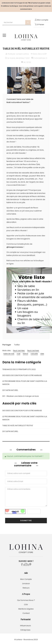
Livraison (26, 583)
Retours (26, 588)
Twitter (17, 345)
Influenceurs (26, 626)
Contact (26, 613)
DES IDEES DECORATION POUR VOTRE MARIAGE (22, 375)
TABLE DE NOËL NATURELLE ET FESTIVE (18, 426)
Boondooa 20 (30, 639)
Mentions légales (26, 609)
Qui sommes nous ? (26, 600)
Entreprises (25, 630)
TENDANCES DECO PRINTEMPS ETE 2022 (19, 369)
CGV (26, 605)
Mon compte (26, 579)
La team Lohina (22, 54)
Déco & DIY (42, 54)
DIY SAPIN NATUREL (10, 390)
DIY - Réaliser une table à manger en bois (21, 396)
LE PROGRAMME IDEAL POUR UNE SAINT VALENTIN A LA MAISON (25, 383)
